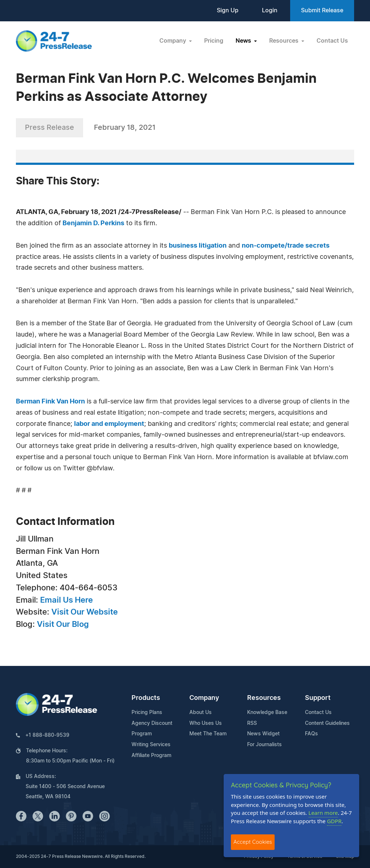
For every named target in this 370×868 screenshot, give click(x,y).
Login (270, 10)
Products (146, 698)
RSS (252, 723)
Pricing (214, 41)
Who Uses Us (206, 723)
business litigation (198, 246)
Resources (264, 698)
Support (318, 698)
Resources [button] (285, 41)
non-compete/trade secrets (286, 246)
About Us (201, 713)
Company (204, 698)
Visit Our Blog (63, 624)
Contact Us (332, 41)
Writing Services (151, 745)
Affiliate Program (151, 756)
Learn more (323, 813)
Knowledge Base (267, 713)
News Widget (263, 734)
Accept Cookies (253, 842)
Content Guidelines (327, 723)
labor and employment (109, 424)
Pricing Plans (147, 713)
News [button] (244, 41)
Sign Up (228, 10)
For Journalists (264, 745)
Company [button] (173, 41)
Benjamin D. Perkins (93, 223)
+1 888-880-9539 (47, 735)
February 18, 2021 (125, 128)
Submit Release (322, 10)
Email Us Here (66, 600)
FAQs (311, 734)
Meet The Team (208, 734)
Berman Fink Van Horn (50, 402)
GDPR (334, 821)
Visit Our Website (85, 612)
